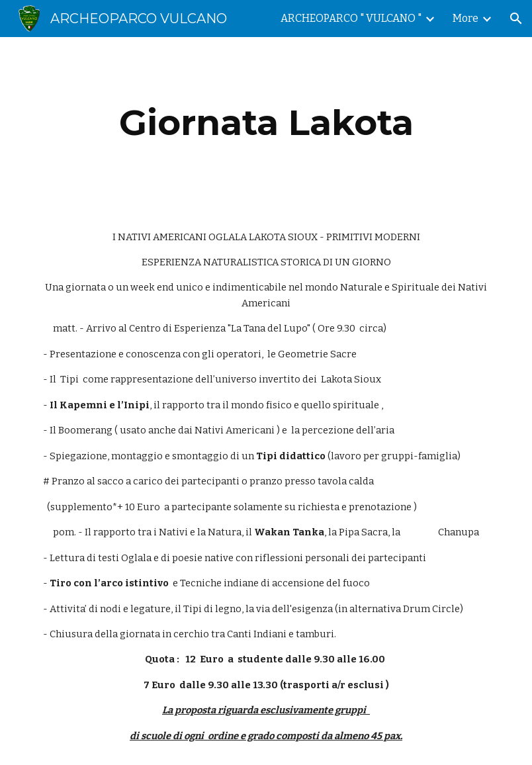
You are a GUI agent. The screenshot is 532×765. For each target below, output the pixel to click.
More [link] (465, 18)
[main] (266, 123)
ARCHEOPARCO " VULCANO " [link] (351, 18)
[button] (516, 19)
